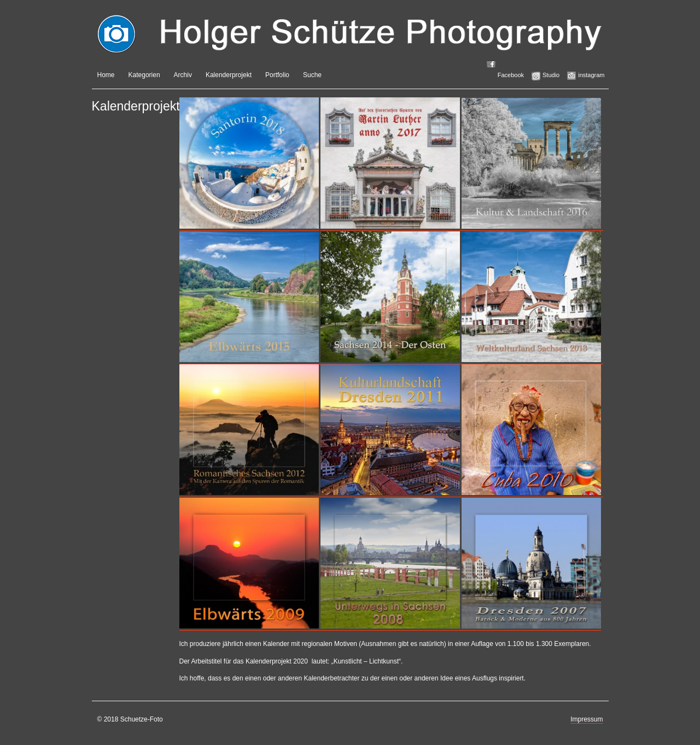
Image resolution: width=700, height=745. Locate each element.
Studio (551, 75)
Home (106, 75)
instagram (591, 75)
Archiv (183, 75)
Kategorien (144, 75)
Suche (312, 75)
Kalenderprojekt (229, 75)
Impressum (587, 719)
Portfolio (277, 75)
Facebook (511, 75)
